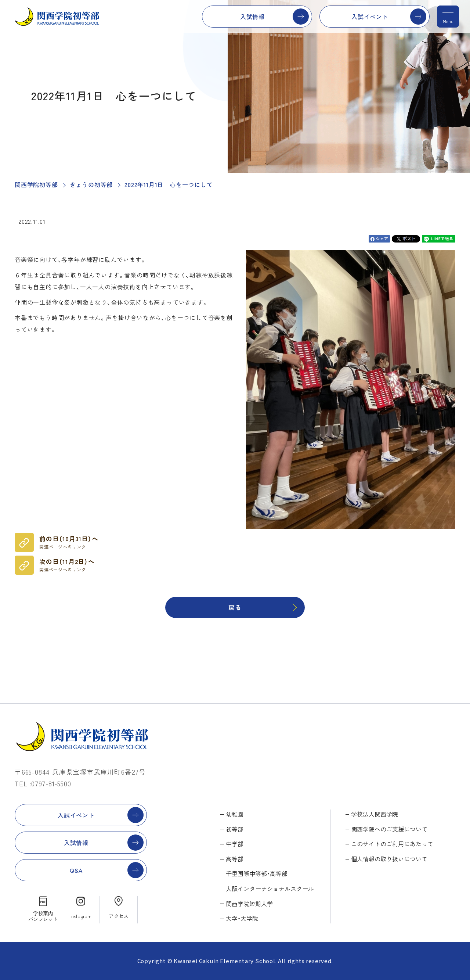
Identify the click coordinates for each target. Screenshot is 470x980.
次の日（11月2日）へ (67, 565)
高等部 (235, 859)
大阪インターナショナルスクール (270, 889)
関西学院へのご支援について (389, 829)
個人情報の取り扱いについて (389, 859)
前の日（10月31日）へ (69, 542)
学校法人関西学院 (375, 814)
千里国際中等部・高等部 (257, 873)
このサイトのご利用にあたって (392, 844)
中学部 (235, 844)
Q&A (76, 870)
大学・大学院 (242, 918)
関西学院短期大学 (249, 904)
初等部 (235, 829)
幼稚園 (235, 814)
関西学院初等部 (36, 184)
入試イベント (370, 17)
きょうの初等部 (91, 184)
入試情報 (252, 17)
